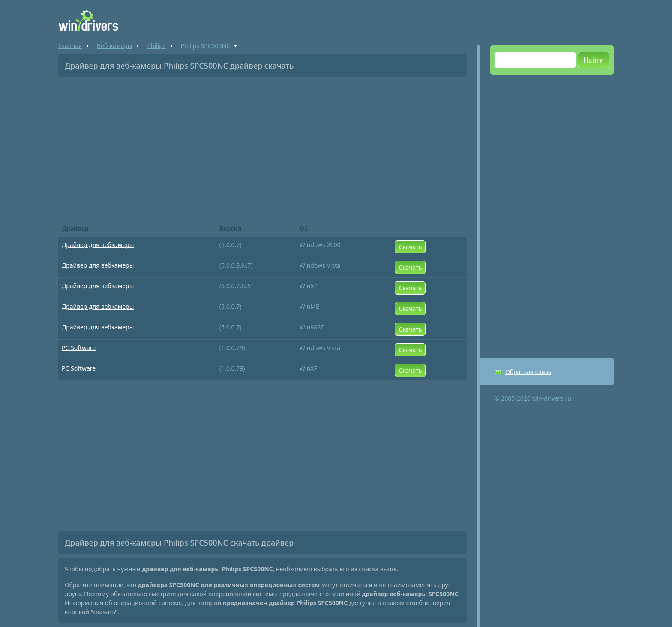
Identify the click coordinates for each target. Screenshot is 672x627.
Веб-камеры (114, 46)
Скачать (410, 247)
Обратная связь (528, 372)
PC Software (79, 348)
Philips (156, 46)
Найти (594, 60)
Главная (70, 46)
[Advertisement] (262, 148)
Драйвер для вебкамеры (98, 245)
